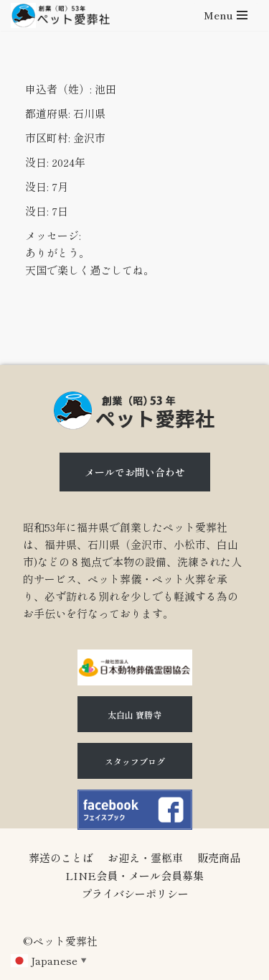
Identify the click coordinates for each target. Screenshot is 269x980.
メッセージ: (53, 235)
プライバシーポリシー (135, 893)
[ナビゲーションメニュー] (226, 15)
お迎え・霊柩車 (145, 857)
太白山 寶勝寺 (134, 715)
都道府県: (48, 113)
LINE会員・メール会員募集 (134, 875)
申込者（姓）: (58, 89)
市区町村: (48, 138)
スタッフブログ (135, 761)
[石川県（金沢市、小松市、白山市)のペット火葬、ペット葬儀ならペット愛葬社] (60, 15)
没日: (37, 162)
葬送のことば (61, 857)
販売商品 (219, 857)
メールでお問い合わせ (135, 472)
